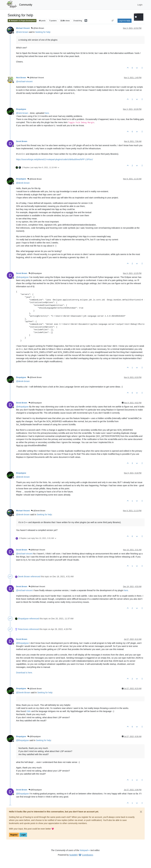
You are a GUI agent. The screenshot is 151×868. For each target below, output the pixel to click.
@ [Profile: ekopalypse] (22, 277)
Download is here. (24, 673)
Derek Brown (22, 141)
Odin (29, 711)
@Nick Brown (37, 28)
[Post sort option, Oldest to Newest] (113, 21)
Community (26, 5)
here (47, 113)
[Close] (141, 812)
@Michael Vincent (36, 78)
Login (23, 835)
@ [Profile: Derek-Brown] (23, 693)
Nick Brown (21, 78)
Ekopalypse (21, 109)
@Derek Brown (35, 179)
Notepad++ (85, 850)
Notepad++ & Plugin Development (22, 21)
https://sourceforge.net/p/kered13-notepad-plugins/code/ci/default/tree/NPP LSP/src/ (54, 159)
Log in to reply (125, 21)
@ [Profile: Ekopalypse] (22, 643)
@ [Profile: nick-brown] (22, 32)
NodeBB (73, 855)
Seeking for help (43, 32)
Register (14, 835)
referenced (35, 577)
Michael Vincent (23, 28)
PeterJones (23, 629)
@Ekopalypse (35, 273)
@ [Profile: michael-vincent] (24, 81)
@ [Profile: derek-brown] (23, 183)
